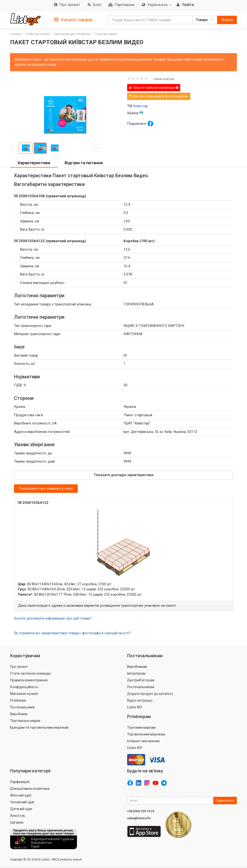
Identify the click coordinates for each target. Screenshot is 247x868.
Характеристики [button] (34, 163)
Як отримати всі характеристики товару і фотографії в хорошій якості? (72, 633)
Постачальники (22, 707)
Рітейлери (18, 700)
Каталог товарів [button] (73, 20)
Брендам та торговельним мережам (39, 727)
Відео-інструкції (140, 700)
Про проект (19, 667)
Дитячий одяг (21, 809)
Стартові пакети (106, 34)
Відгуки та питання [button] (84, 163)
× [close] (232, 60)
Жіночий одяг (21, 795)
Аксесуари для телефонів (73, 34)
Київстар (141, 106)
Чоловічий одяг (22, 802)
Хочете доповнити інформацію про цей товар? (53, 618)
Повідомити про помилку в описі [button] (46, 488)
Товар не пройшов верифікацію (154, 88)
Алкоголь (18, 816)
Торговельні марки (25, 721)
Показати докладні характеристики (124, 475)
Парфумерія (20, 782)
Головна (16, 34)
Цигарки (17, 822)
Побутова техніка (38, 34)
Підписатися (225, 801)
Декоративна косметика (30, 789)
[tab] (73, 19)
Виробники (19, 714)
